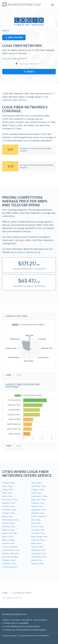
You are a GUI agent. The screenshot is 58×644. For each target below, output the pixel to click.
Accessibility (23, 623)
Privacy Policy (10, 623)
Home (5, 593)
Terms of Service (40, 620)
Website (6, 31)
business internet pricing (28, 252)
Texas (45, 97)
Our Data (15, 620)
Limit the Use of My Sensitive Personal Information (25, 630)
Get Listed (26, 620)
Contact (5, 620)
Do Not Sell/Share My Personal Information (22, 627)
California (22, 100)
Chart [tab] (9, 375)
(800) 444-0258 (15, 37)
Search (30, 72)
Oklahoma (7, 100)
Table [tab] (19, 375)
